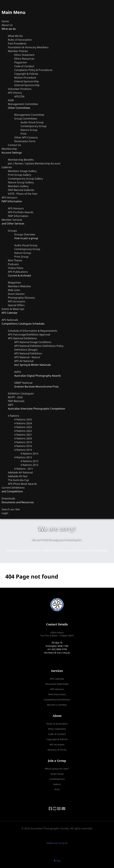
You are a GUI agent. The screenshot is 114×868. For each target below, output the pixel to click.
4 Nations (14, 416)
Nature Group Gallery (21, 182)
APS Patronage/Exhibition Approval (29, 335)
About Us (7, 25)
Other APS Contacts (26, 137)
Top (57, 861)
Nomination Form (25, 141)
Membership (9, 149)
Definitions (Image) (26, 350)
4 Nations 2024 (23, 423)
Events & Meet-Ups (13, 309)
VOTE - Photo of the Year (23, 194)
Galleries (7, 167)
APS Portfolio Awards (21, 212)
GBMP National (23, 383)
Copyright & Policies (26, 74)
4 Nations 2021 (23, 435)
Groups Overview (25, 234)
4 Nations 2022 (23, 431)
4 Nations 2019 (23, 442)
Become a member (57, 705)
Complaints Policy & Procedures (33, 70)
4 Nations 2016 (23, 446)
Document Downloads (57, 684)
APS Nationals (10, 320)
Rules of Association (20, 40)
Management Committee (23, 104)
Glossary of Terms (57, 750)
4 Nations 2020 (23, 438)
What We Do (15, 36)
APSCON (19, 96)
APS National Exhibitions (22, 338)
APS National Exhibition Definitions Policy (39, 346)
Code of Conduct (24, 66)
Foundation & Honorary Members (28, 47)
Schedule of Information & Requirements (33, 331)
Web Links (14, 290)
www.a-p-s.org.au (57, 843)
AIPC (11, 405)
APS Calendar (57, 679)
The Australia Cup (18, 480)
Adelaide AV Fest (18, 476)
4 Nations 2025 (23, 419)
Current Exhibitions (13, 488)
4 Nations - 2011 (24, 469)
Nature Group (29, 130)
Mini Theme (15, 260)
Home (5, 21)
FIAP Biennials (16, 401)
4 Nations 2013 (23, 457)
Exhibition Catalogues (21, 393)
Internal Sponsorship (27, 85)
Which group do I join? (57, 769)
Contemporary (57, 779)
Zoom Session (16, 294)
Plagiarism (21, 62)
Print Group (21, 257)
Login (5, 513)
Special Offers (16, 305)
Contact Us (14, 145)
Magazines (14, 283)
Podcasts (13, 264)
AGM (11, 100)
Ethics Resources (24, 59)
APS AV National (24, 361)
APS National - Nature (27, 357)
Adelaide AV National (20, 472)
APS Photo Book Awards (22, 484)
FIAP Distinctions (57, 694)
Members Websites (19, 286)
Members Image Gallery (22, 171)
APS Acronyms (17, 301)
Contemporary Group (34, 126)
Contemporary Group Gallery (25, 179)
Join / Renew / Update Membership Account (34, 163)
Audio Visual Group (32, 122)
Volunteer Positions (20, 89)
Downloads (8, 498)
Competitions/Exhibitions (57, 700)
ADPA (18, 372)
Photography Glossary (21, 298)
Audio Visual (57, 774)
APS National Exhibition (28, 353)
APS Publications (18, 272)
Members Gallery (18, 186)
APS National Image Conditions (33, 342)
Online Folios (16, 268)
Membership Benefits (21, 160)
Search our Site (11, 509)
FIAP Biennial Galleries (21, 190)
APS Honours (9, 198)
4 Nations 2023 (23, 427)
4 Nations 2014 (23, 450)
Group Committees (26, 119)
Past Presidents (17, 44)
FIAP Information (18, 216)
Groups (12, 231)
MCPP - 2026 (15, 397)
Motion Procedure (25, 78)
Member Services (12, 220)
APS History (15, 93)
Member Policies (18, 51)
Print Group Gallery (20, 175)
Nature (57, 784)
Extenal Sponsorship (26, 81)
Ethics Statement (24, 55)
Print (23, 134)
